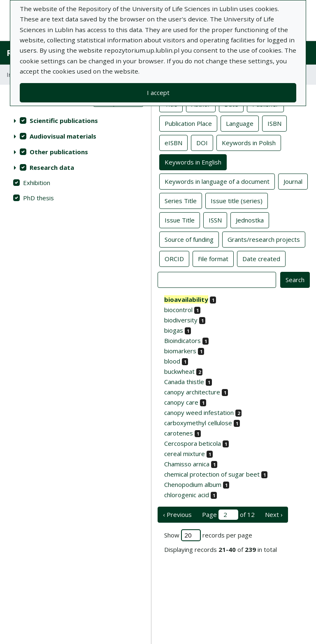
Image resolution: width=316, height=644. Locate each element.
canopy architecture (192, 392)
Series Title (181, 200)
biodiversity (181, 320)
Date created (261, 258)
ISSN (215, 220)
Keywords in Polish (249, 142)
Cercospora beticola (193, 443)
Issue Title (180, 220)
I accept (158, 93)
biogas (174, 330)
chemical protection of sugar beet (212, 474)
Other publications (59, 152)
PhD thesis (38, 198)
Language (240, 123)
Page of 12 (228, 515)
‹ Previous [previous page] (177, 514)
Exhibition (37, 183)
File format (213, 258)
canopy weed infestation (199, 412)
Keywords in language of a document (217, 181)
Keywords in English (193, 162)
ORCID (174, 258)
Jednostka (250, 220)
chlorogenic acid (187, 495)
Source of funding (189, 239)
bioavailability (186, 299)
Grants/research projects (264, 239)
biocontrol (178, 310)
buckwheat (179, 371)
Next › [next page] (274, 514)
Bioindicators (182, 341)
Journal (293, 181)
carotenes (179, 433)
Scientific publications (64, 120)
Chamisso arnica (187, 464)
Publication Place (188, 123)
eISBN (173, 142)
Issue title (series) (237, 200)
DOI (202, 142)
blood (172, 361)
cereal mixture (185, 454)
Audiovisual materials (63, 136)
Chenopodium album (193, 484)
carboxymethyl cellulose (198, 423)
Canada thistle (184, 382)
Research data (52, 167)
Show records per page (208, 535)
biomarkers (180, 351)
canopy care (181, 402)
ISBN (274, 123)
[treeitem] (76, 120)
